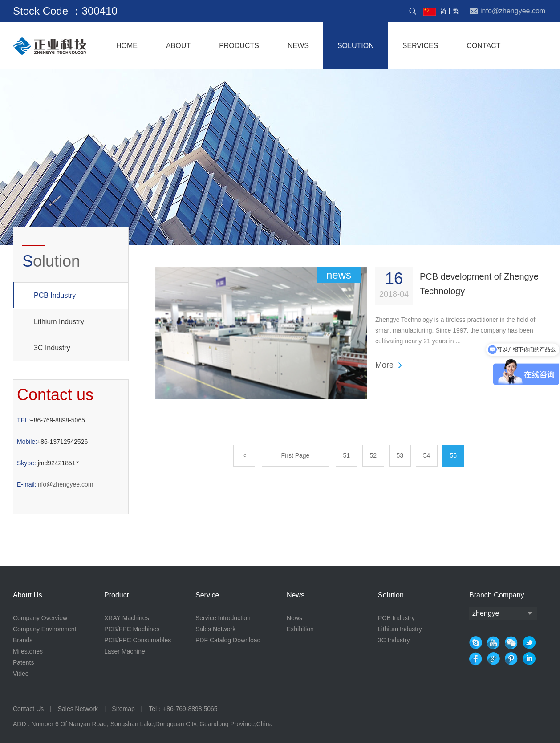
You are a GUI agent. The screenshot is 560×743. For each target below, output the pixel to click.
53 (400, 455)
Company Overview (40, 618)
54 (427, 455)
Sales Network (215, 629)
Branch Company (497, 595)
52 (373, 455)
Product (116, 595)
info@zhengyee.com (55, 484)
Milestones (28, 651)
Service (207, 595)
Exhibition (300, 629)
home (127, 46)
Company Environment (45, 629)
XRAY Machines (127, 618)
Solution (391, 595)
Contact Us (29, 709)
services (420, 46)
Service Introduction (223, 618)
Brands (23, 640)
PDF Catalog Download (228, 640)
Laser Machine (125, 651)
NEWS (298, 46)
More (384, 365)
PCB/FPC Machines (132, 629)
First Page (296, 455)
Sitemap (123, 709)
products (239, 46)
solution (356, 46)
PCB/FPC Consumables (138, 640)
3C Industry (52, 348)
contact (483, 46)
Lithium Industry (59, 322)
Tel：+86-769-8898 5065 (183, 709)
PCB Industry (45, 295)
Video (21, 674)
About (178, 46)
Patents (23, 662)
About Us (28, 595)
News (296, 595)
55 (454, 455)
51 (347, 455)
